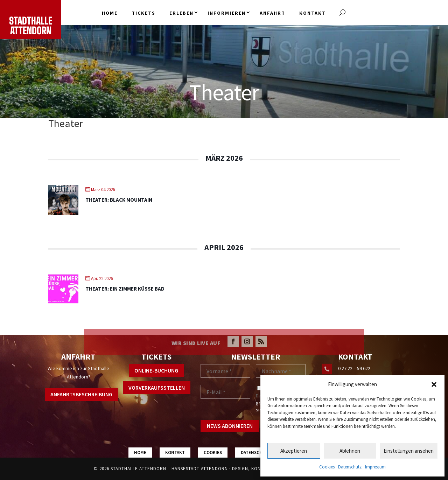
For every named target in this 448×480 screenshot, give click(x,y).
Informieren (227, 13)
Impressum (375, 467)
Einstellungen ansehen (409, 451)
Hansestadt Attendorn (200, 469)
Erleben (181, 13)
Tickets (143, 13)
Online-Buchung (156, 370)
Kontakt (313, 13)
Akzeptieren (294, 451)
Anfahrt (272, 13)
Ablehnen (350, 451)
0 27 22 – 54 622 (354, 368)
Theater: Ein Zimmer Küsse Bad (125, 289)
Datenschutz (350, 467)
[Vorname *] (225, 371)
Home (110, 13)
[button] (434, 384)
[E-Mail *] (225, 392)
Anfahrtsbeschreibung (81, 394)
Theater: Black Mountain (119, 200)
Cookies (327, 467)
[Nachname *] (281, 371)
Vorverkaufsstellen (157, 388)
